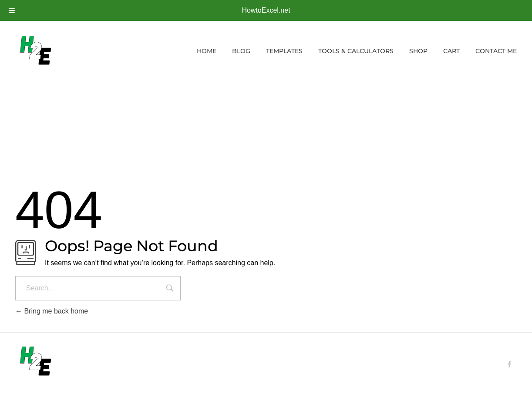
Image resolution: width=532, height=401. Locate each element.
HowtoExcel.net (266, 10)
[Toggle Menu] (12, 10)
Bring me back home (52, 311)
